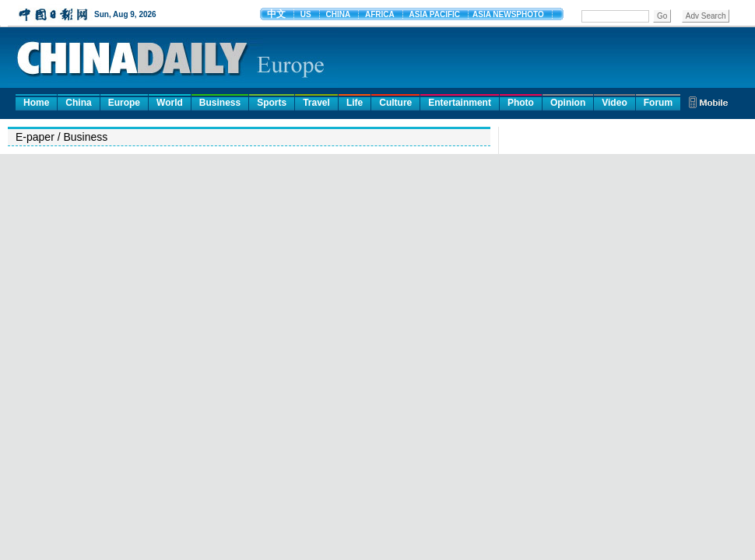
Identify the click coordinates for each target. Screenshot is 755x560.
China (78, 103)
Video (614, 103)
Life (355, 103)
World (170, 103)
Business (220, 103)
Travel (316, 103)
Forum (658, 103)
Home (36, 103)
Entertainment (460, 103)
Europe (124, 103)
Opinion (568, 103)
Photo (521, 103)
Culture (395, 103)
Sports (272, 103)
